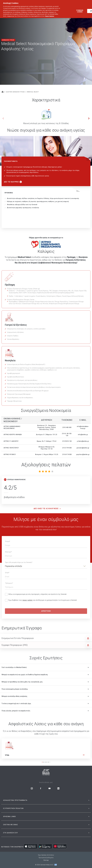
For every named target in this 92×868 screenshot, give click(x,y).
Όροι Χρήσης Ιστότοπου (46, 855)
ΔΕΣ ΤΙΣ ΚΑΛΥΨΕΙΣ (13, 182)
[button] (89, 118)
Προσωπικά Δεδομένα (46, 858)
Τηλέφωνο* (9, 583)
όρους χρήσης (28, 600)
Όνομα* (8, 541)
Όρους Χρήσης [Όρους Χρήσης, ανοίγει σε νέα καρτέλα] (50, 14)
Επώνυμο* (9, 552)
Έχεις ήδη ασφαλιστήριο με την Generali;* (19, 562)
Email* (7, 573)
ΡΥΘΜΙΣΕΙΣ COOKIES (80, 9)
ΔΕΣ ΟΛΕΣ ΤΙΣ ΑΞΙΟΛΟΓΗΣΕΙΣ (48, 509)
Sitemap (46, 860)
